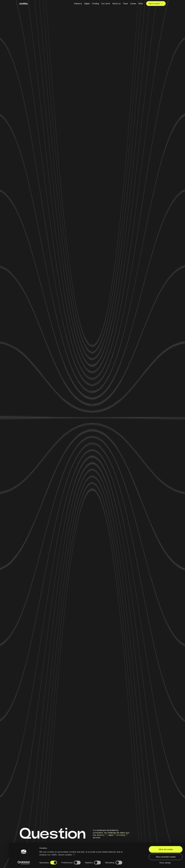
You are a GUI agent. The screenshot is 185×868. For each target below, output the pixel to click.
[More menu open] (141, 4)
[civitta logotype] (23, 4)
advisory (101, 835)
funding (122, 835)
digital (111, 835)
